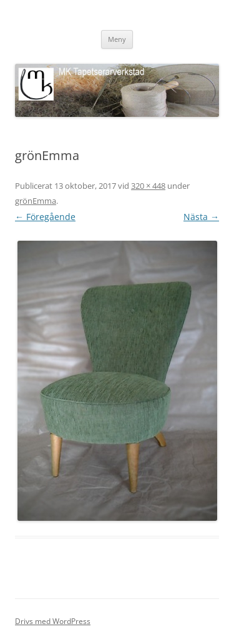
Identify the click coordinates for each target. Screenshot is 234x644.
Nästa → (201, 217)
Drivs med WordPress (53, 621)
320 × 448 (148, 186)
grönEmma (36, 201)
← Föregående (45, 217)
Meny (117, 39)
